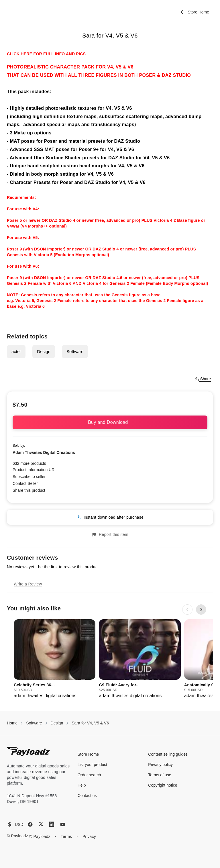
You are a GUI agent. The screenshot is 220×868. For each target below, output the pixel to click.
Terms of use (160, 775)
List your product (93, 765)
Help (82, 785)
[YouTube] (63, 824)
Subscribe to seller (29, 477)
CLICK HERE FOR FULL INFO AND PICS (46, 54)
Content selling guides (168, 754)
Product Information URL (35, 470)
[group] (55, 659)
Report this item (110, 535)
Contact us (87, 795)
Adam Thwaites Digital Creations (44, 452)
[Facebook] (30, 824)
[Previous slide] (187, 610)
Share (203, 379)
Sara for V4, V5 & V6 (90, 723)
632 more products (29, 463)
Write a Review (28, 584)
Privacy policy (160, 765)
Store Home (195, 12)
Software (75, 351)
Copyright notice (163, 785)
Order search (89, 775)
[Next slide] (201, 610)
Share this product (29, 490)
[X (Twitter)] (41, 824)
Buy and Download (110, 422)
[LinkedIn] (52, 824)
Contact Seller (25, 483)
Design (44, 351)
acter (16, 351)
